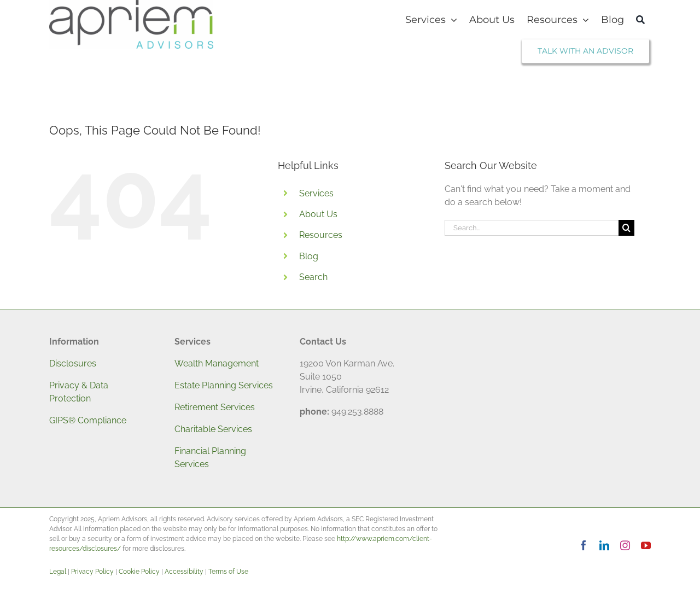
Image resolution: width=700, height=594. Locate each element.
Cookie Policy (139, 572)
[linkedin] (604, 545)
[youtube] (646, 545)
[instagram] (625, 545)
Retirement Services (215, 407)
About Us (318, 214)
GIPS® (62, 420)
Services (316, 193)
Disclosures (73, 363)
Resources (321, 235)
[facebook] (584, 545)
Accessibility (184, 572)
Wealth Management (217, 363)
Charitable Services (213, 429)
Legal (58, 572)
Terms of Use (228, 572)
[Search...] (532, 228)
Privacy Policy (92, 572)
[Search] (640, 20)
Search (313, 277)
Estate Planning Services (224, 385)
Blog (309, 256)
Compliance (101, 420)
